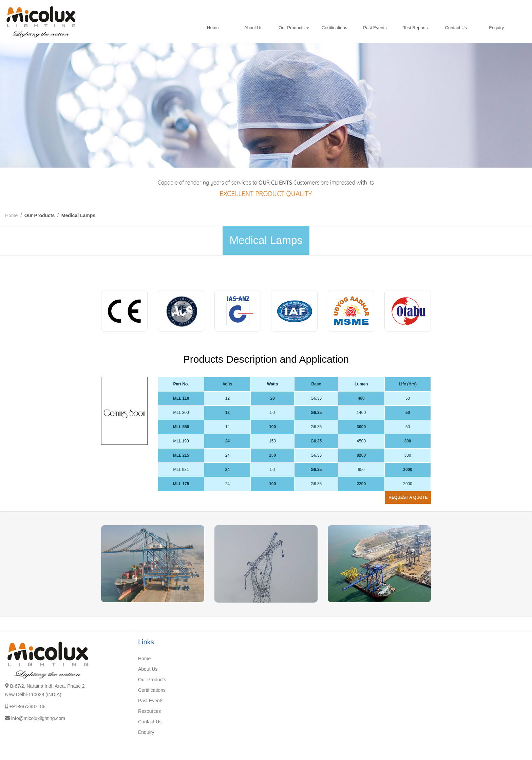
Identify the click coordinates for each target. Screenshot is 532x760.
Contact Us (456, 28)
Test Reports (415, 28)
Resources (149, 711)
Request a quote (408, 497)
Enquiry (496, 28)
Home (213, 28)
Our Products (294, 28)
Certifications (334, 28)
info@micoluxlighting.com (38, 718)
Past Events (375, 28)
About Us (253, 28)
